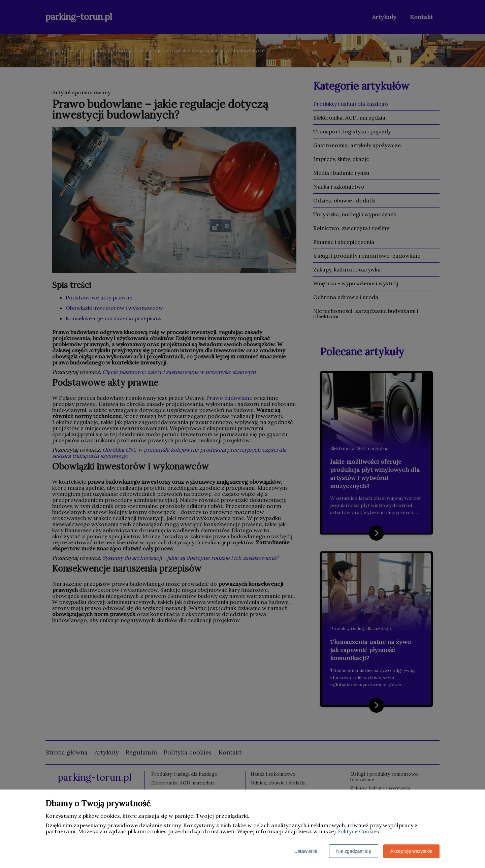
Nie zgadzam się (354, 851)
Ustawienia (306, 851)
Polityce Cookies (358, 831)
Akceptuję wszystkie (411, 851)
